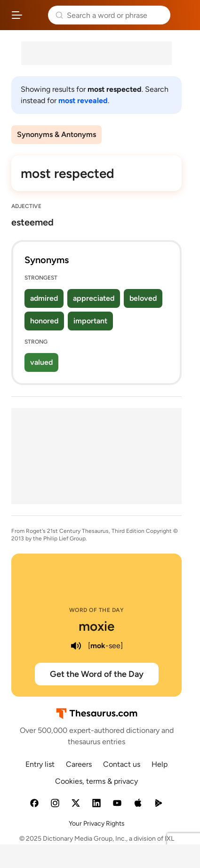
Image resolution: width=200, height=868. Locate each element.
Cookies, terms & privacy (96, 781)
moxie (96, 626)
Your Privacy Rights (97, 824)
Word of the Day (97, 610)
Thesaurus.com (35, 15)
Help (160, 764)
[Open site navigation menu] (17, 15)
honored (44, 321)
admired (44, 298)
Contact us (122, 764)
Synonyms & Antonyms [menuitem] (56, 134)
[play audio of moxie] (76, 646)
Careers (79, 764)
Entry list (40, 764)
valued (41, 362)
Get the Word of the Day (97, 674)
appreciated (94, 298)
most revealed (83, 100)
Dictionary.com (183, 15)
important (90, 321)
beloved (143, 298)
